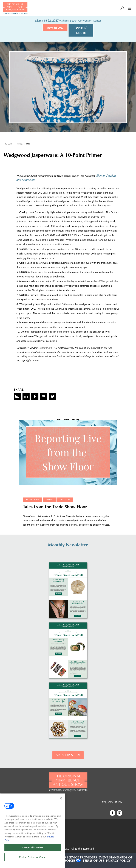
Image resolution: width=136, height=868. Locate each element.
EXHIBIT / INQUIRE (81, 30)
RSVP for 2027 (55, 28)
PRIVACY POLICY (118, 861)
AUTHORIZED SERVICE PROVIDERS (71, 858)
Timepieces (65, 500)
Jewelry (50, 500)
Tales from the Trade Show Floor (55, 507)
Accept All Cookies (33, 848)
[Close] (61, 798)
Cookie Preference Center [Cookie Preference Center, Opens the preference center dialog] (33, 857)
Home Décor (33, 500)
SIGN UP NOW (68, 755)
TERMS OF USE (93, 861)
